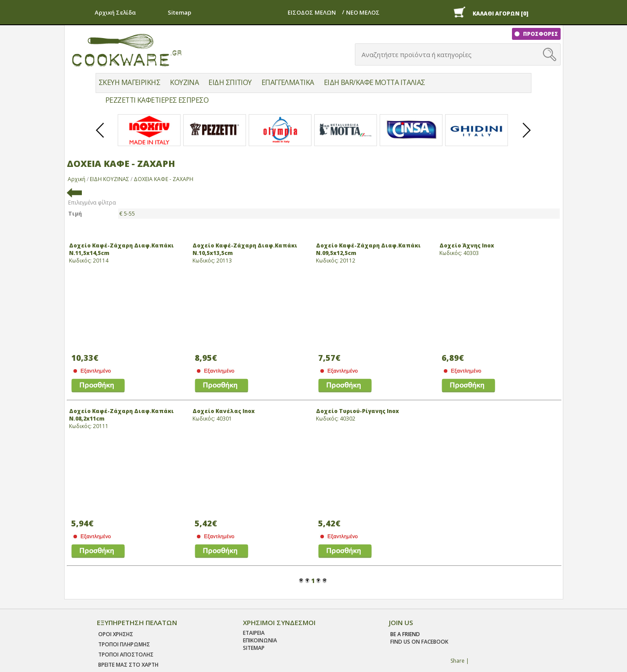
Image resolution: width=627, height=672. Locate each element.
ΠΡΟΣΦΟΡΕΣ (540, 34)
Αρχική (77, 179)
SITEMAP (254, 648)
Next (527, 138)
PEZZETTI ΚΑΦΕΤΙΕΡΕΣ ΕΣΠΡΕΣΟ (157, 100)
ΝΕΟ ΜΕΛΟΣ (363, 12)
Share (458, 661)
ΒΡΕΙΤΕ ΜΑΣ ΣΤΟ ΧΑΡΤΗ (128, 665)
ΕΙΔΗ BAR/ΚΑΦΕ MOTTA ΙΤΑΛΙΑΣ (375, 82)
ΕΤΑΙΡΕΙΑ (254, 633)
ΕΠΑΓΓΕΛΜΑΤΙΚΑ (288, 82)
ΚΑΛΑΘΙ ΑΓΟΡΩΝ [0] (500, 14)
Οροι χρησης (116, 634)
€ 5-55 (127, 214)
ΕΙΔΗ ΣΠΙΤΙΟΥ (230, 82)
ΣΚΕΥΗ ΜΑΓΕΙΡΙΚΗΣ (129, 82)
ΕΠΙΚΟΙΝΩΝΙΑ (260, 640)
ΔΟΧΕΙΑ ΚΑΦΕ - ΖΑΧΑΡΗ (163, 179)
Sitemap (179, 12)
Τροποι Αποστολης (126, 655)
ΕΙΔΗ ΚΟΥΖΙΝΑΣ (110, 179)
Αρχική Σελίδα (115, 12)
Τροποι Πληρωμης (124, 644)
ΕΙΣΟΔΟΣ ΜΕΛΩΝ (312, 12)
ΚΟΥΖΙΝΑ (184, 82)
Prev (100, 138)
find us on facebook (419, 642)
